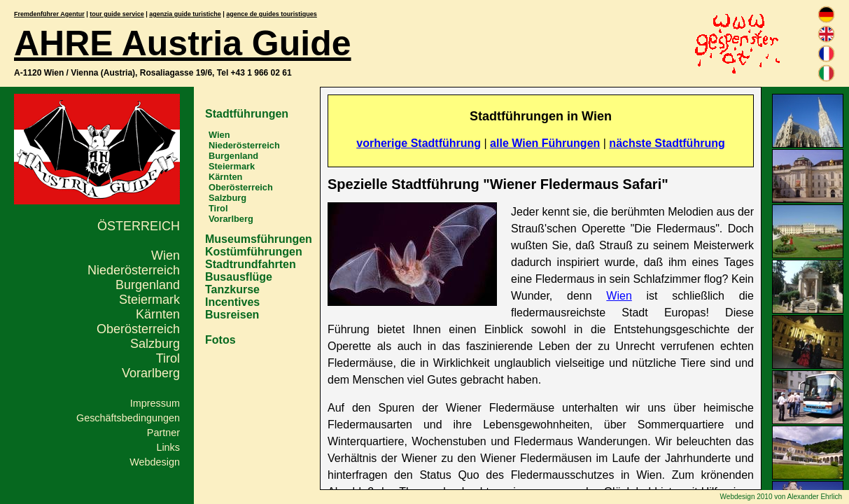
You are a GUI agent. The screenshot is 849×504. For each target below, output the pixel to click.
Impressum (155, 403)
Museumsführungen (259, 239)
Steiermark (149, 300)
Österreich (139, 226)
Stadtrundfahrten (251, 264)
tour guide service (117, 14)
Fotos (220, 340)
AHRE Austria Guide (183, 43)
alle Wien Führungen (545, 143)
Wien (166, 255)
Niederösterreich (134, 270)
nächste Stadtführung (667, 143)
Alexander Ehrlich (815, 497)
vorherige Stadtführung (419, 143)
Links (168, 447)
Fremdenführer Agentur (49, 14)
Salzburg (155, 344)
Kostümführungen (254, 252)
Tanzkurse (232, 289)
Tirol (168, 358)
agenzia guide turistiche (185, 14)
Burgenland (148, 285)
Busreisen (232, 315)
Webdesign (155, 462)
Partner (163, 433)
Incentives (232, 302)
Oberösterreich (138, 329)
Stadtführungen (247, 114)
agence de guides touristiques (272, 14)
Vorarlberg (151, 373)
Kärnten (158, 314)
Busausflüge (239, 277)
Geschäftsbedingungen (128, 418)
